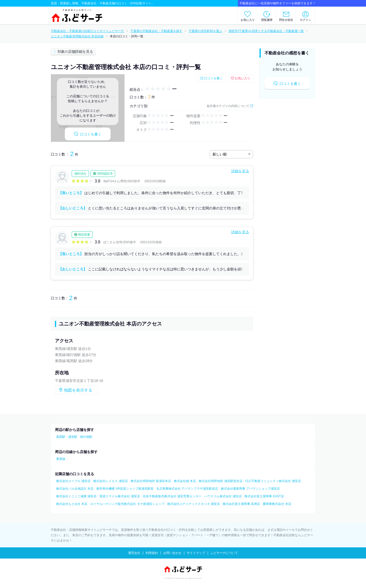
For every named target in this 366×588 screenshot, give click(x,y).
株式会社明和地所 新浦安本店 (151, 481)
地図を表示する (78, 390)
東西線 (61, 459)
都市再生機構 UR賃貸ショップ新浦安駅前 (125, 489)
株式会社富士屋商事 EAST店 (264, 496)
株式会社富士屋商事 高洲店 (241, 504)
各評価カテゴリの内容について (228, 106)
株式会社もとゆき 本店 (72, 504)
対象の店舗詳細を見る (75, 52)
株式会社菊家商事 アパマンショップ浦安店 (250, 489)
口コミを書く (88, 134)
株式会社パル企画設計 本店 (75, 489)
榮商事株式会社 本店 (277, 504)
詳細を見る (240, 171)
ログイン (306, 20)
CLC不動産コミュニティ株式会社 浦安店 (273, 481)
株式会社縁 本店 (185, 481)
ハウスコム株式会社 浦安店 (223, 496)
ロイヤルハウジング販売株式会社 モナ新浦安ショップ (127, 504)
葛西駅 (61, 437)
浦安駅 (73, 437)
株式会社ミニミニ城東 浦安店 (76, 496)
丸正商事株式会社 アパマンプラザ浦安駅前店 (187, 489)
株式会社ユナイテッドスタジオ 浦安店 (194, 504)
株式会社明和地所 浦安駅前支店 (220, 481)
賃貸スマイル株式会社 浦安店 (120, 496)
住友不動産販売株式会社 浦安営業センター (172, 496)
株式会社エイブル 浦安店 (73, 481)
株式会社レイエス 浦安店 (110, 481)
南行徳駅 (86, 437)
